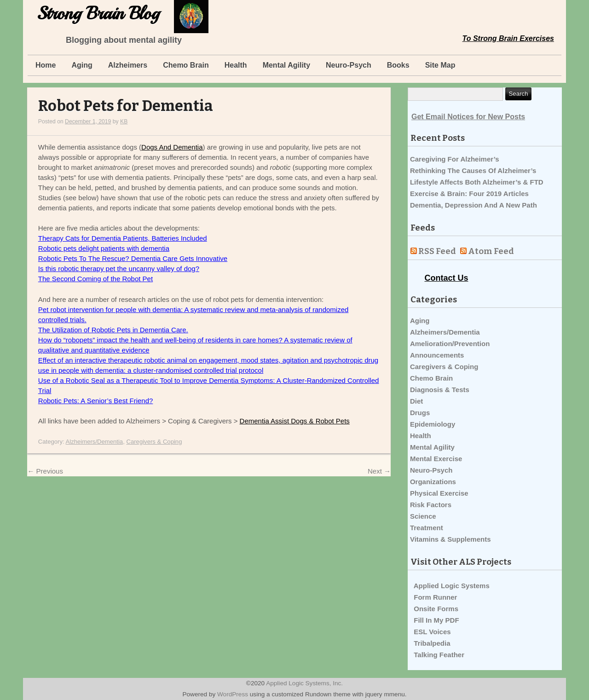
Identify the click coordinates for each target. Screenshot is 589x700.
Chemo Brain (186, 65)
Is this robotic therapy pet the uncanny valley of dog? (119, 269)
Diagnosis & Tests (440, 390)
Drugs (420, 413)
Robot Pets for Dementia (126, 106)
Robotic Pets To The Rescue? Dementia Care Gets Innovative (133, 258)
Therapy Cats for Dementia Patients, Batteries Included (123, 238)
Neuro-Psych (349, 65)
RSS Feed (437, 251)
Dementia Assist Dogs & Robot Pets (295, 421)
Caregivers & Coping (154, 442)
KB (124, 121)
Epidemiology (433, 424)
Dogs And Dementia (172, 147)
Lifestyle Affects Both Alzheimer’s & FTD (477, 182)
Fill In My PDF (436, 620)
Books (398, 65)
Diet (416, 401)
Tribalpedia (432, 643)
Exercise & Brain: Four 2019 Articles (469, 194)
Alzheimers (128, 65)
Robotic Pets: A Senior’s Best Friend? (96, 401)
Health (236, 65)
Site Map (440, 65)
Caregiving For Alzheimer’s (455, 159)
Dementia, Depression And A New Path (474, 205)
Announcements (437, 355)
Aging (82, 65)
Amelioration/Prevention (450, 344)
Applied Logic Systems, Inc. (304, 683)
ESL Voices (432, 632)
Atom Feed (491, 251)
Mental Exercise (436, 459)
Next (379, 471)
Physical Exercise (439, 493)
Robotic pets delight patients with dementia (104, 248)
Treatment (427, 528)
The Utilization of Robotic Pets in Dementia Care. (113, 330)
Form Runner (435, 597)
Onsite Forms (436, 609)
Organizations (433, 482)
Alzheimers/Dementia (95, 442)
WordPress (233, 694)
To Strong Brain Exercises (508, 38)
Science (423, 516)
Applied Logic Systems (452, 586)
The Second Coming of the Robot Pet (95, 279)
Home (46, 65)
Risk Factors (431, 505)
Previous (45, 471)
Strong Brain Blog (98, 14)
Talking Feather (439, 655)
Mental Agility (286, 65)
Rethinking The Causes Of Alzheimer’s (473, 171)
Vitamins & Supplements (450, 539)
